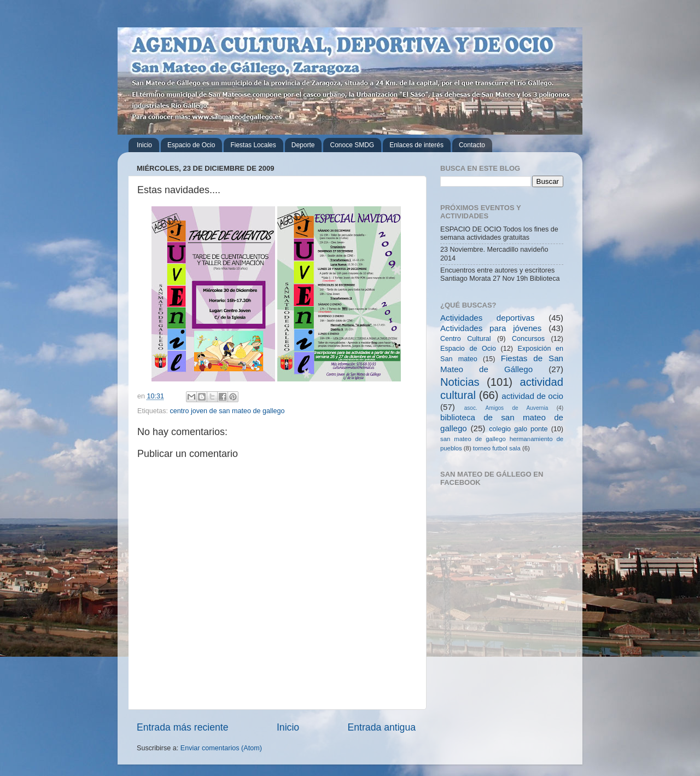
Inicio (144, 145)
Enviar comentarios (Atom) (221, 748)
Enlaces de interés (416, 145)
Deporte (303, 145)
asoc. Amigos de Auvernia (506, 408)
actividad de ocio (532, 396)
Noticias (460, 382)
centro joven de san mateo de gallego (227, 411)
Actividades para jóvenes (491, 328)
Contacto (472, 145)
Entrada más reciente (183, 727)
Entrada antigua (382, 727)
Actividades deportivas (488, 318)
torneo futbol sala (497, 448)
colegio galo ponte (518, 429)
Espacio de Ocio (191, 145)
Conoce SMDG (352, 145)
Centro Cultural (466, 339)
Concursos (528, 339)
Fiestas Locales (253, 145)
